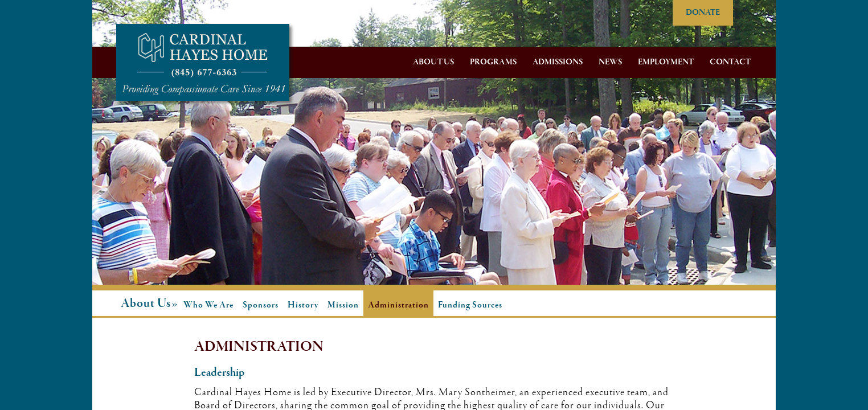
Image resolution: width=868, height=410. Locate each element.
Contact (730, 62)
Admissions (558, 62)
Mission (343, 305)
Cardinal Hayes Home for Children (203, 62)
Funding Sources (470, 305)
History (303, 305)
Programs (493, 62)
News (610, 62)
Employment (666, 62)
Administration (398, 305)
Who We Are (208, 305)
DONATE (703, 13)
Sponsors (261, 305)
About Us (433, 62)
